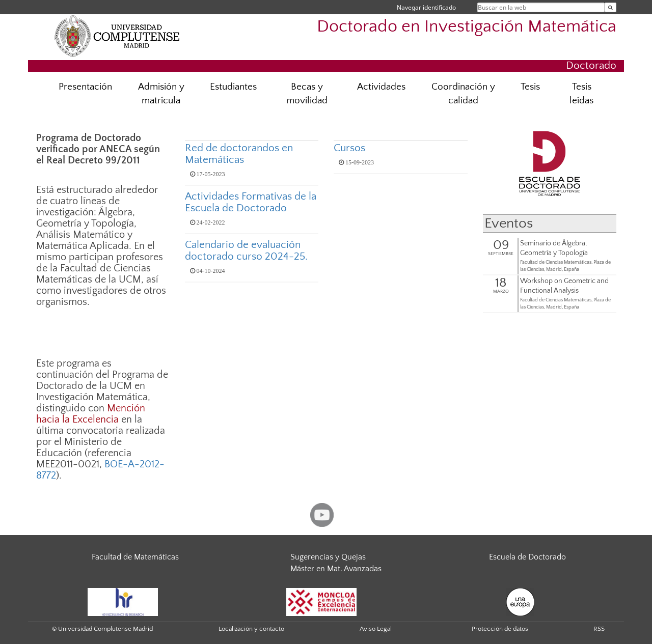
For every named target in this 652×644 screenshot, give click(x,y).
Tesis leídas (581, 94)
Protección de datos (500, 629)
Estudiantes (233, 87)
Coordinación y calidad (463, 94)
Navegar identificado (426, 7)
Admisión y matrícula (161, 94)
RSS (599, 629)
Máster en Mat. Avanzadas (336, 569)
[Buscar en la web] (610, 7)
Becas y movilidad (307, 94)
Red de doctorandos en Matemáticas (239, 154)
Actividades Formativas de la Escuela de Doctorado (251, 202)
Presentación (85, 87)
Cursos (349, 148)
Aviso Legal (376, 629)
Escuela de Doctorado (527, 557)
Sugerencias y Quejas (328, 557)
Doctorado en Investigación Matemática (467, 27)
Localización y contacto (251, 629)
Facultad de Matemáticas (135, 557)
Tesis (530, 87)
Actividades (381, 87)
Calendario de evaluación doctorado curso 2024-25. (246, 250)
